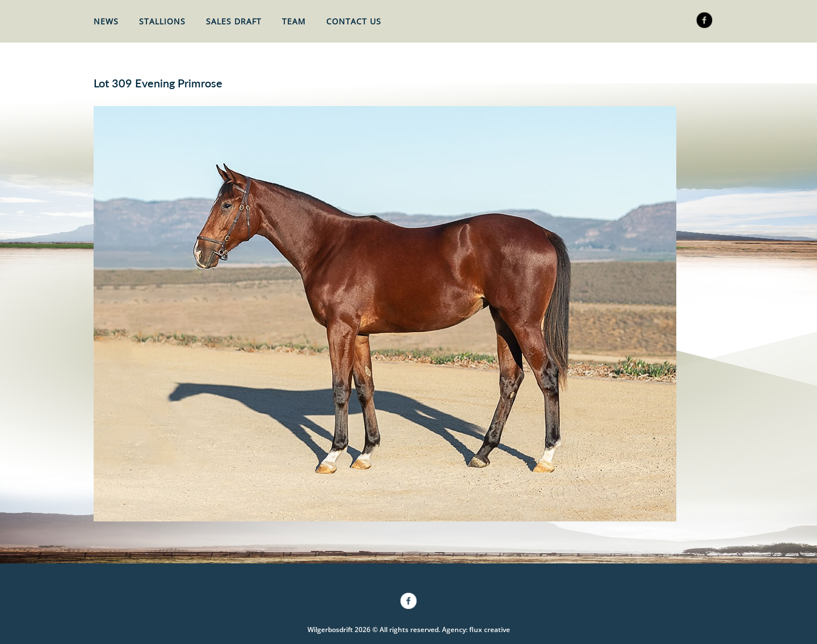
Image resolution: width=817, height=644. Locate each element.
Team (294, 21)
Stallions (162, 21)
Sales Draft (234, 21)
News (106, 21)
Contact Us (354, 21)
